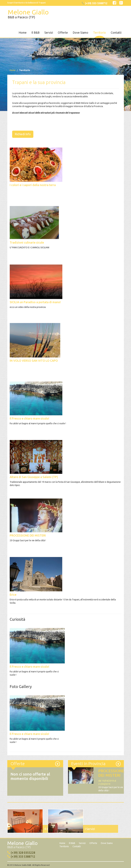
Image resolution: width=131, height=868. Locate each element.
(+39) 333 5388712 (23, 856)
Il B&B (35, 32)
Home (23, 32)
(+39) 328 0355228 (23, 852)
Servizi (49, 32)
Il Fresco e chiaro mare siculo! (29, 666)
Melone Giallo (28, 14)
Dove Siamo (80, 32)
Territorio (100, 32)
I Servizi (90, 829)
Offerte (63, 32)
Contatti (116, 32)
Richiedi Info (23, 134)
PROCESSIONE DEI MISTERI (111, 773)
